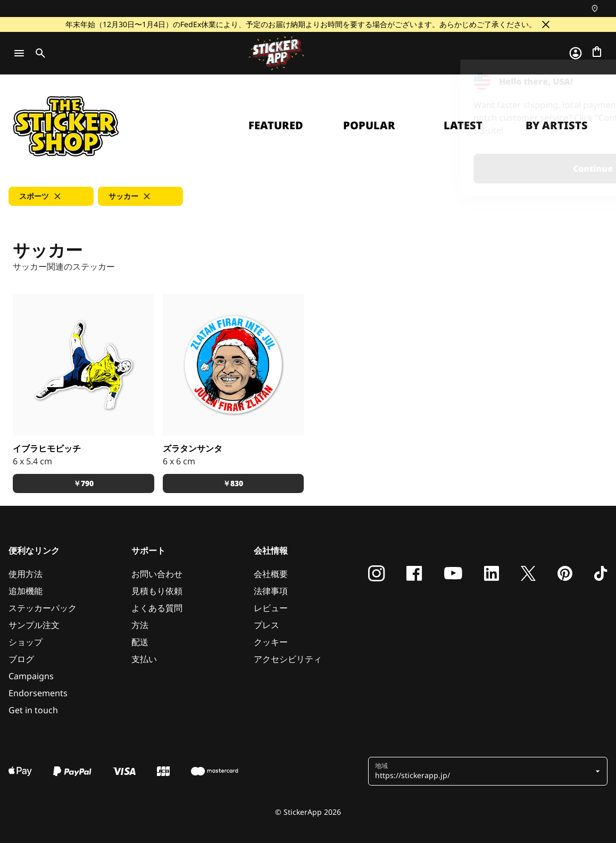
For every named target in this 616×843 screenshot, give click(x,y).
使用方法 (26, 574)
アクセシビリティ (288, 659)
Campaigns (31, 676)
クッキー (271, 642)
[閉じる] (546, 24)
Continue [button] (473, 169)
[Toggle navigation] (19, 53)
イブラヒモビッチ (47, 448)
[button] (51, 196)
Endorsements (38, 693)
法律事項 (271, 591)
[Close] (584, 81)
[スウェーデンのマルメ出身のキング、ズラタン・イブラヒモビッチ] (84, 365)
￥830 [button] (233, 483)
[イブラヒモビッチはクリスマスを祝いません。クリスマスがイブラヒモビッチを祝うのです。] (234, 365)
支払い (144, 659)
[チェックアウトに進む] (597, 52)
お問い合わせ (157, 574)
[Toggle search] (38, 53)
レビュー (271, 608)
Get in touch (33, 710)
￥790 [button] (84, 483)
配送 (140, 642)
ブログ (21, 659)
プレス (267, 625)
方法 (140, 625)
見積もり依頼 (157, 591)
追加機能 (26, 591)
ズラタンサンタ (193, 448)
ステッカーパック (43, 608)
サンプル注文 (34, 625)
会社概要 (271, 574)
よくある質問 (157, 608)
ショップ (26, 642)
